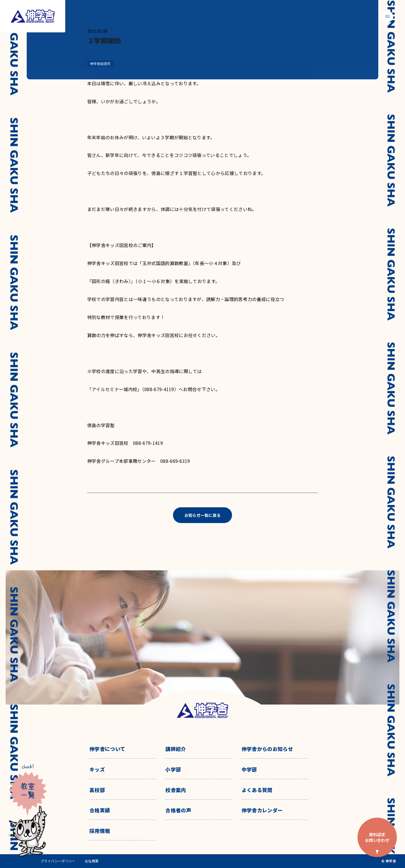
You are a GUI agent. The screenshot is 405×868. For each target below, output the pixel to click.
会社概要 (92, 861)
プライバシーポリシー (58, 861)
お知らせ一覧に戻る (203, 515)
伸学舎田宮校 (100, 63)
